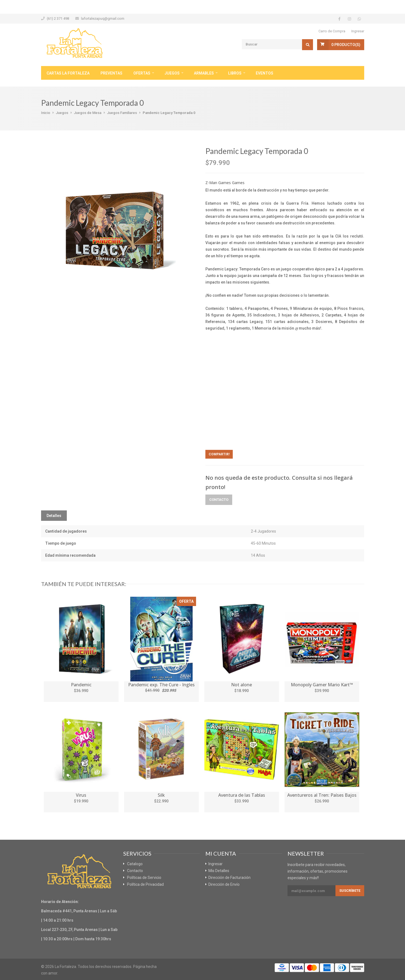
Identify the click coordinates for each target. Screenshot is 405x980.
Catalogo (135, 864)
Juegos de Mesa (88, 113)
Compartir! (219, 454)
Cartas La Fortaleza (68, 73)
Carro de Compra (332, 31)
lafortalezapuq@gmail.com (103, 18)
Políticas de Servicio (144, 878)
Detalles (54, 516)
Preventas (111, 73)
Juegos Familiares (122, 113)
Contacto (219, 500)
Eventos (265, 73)
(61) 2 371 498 (58, 18)
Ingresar (358, 31)
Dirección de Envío (224, 884)
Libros (235, 73)
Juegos (172, 73)
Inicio (46, 113)
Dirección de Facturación (229, 878)
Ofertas (142, 73)
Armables (204, 73)
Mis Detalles (219, 871)
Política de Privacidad (145, 884)
